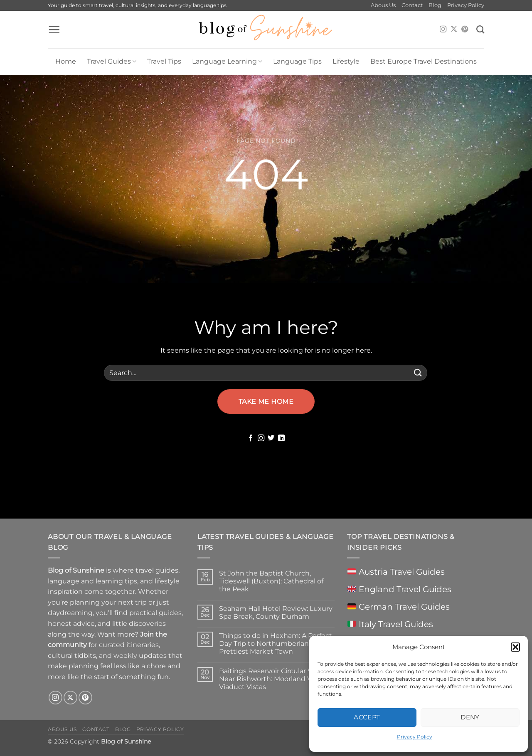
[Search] (480, 29)
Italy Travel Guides (390, 624)
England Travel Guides (399, 589)
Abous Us (383, 5)
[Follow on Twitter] (271, 438)
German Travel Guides (398, 607)
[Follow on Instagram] (443, 30)
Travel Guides (112, 62)
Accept (367, 717)
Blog (435, 5)
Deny (470, 717)
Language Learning (227, 62)
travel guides (157, 570)
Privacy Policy (415, 737)
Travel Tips (164, 61)
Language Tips (297, 61)
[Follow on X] (454, 30)
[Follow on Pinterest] (465, 30)
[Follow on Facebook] (251, 438)
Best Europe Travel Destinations (424, 61)
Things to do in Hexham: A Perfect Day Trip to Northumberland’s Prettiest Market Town (276, 644)
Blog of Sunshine (126, 741)
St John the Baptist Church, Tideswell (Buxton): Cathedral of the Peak (271, 581)
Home (66, 61)
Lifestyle (346, 61)
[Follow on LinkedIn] (281, 438)
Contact (412, 5)
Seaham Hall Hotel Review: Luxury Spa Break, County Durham (276, 613)
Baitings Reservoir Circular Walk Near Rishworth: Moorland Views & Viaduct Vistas (276, 679)
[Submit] (418, 373)
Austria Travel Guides (396, 572)
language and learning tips (92, 581)
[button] (515, 647)
